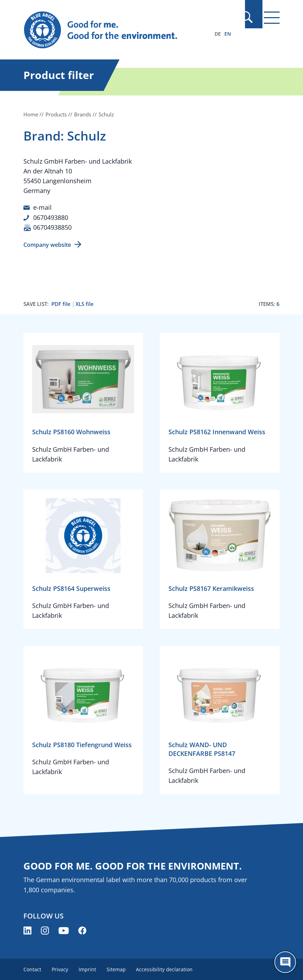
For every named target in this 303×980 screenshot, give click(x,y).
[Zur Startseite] (113, 30)
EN (228, 34)
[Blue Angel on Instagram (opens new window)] (45, 930)
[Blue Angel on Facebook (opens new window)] (82, 930)
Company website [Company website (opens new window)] (47, 244)
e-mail (42, 207)
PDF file (61, 303)
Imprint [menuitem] (89, 969)
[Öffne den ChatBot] (285, 962)
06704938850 (52, 227)
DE (218, 34)
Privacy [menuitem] (61, 969)
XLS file (85, 303)
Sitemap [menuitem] (118, 969)
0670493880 (51, 217)
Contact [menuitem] (32, 969)
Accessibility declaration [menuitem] (167, 969)
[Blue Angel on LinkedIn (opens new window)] (27, 930)
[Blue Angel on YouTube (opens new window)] (64, 930)
